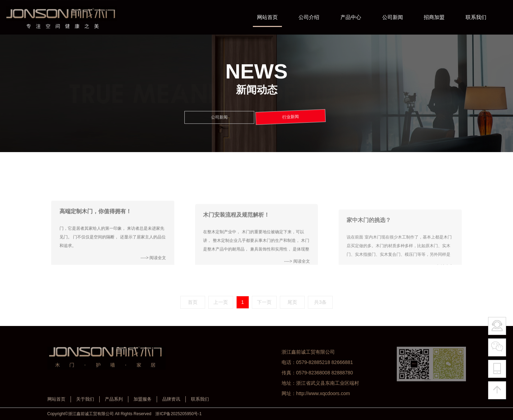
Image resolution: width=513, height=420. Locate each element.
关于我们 (85, 399)
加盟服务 (143, 399)
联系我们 (200, 399)
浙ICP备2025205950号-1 (178, 414)
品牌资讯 (171, 399)
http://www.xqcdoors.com (323, 393)
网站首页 (56, 399)
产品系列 (114, 399)
